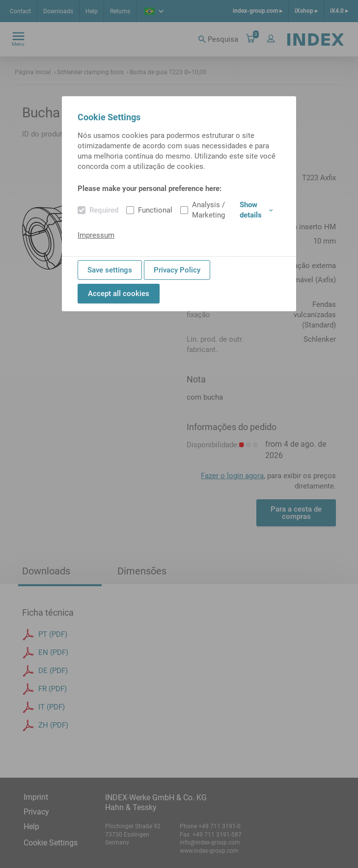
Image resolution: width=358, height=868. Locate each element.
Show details (256, 210)
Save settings (110, 270)
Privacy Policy (177, 270)
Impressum (96, 235)
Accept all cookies (119, 294)
